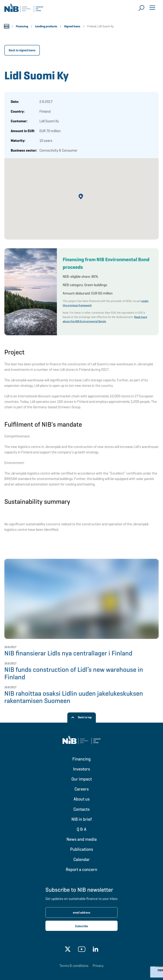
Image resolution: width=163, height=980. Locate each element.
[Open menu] (152, 8)
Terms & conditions (74, 966)
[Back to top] (81, 718)
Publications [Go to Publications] (82, 849)
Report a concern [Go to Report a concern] (81, 869)
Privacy (98, 966)
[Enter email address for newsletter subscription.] (81, 912)
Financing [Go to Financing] (81, 759)
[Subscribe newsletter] (81, 926)
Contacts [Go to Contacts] (81, 809)
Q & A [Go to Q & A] (81, 829)
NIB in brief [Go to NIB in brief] (82, 819)
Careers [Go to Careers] (82, 789)
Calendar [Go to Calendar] (82, 859)
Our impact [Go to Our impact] (82, 779)
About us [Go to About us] (82, 799)
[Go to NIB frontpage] (24, 9)
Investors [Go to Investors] (81, 769)
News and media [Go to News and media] (82, 839)
